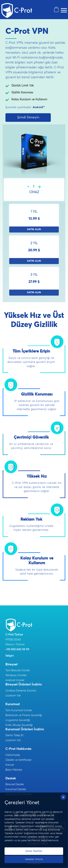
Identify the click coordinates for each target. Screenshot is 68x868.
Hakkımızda (13, 755)
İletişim (10, 656)
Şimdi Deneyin (28, 117)
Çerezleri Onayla (34, 859)
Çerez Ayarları (34, 851)
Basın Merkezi (14, 770)
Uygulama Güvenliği (18, 720)
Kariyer (10, 765)
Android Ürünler (15, 680)
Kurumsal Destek (16, 789)
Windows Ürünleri (16, 675)
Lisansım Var (13, 696)
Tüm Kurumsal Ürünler (19, 710)
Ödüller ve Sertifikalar (18, 760)
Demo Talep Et (14, 735)
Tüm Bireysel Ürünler (18, 670)
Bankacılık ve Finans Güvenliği (24, 715)
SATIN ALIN (34, 229)
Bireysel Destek (15, 784)
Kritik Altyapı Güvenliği (19, 725)
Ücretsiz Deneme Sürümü (21, 691)
